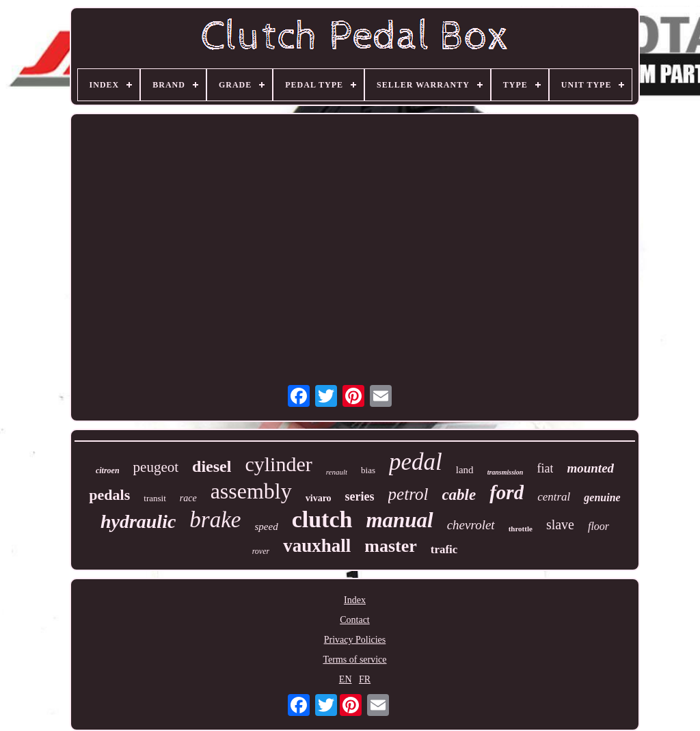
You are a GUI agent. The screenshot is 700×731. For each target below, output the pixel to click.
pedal (416, 462)
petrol (408, 494)
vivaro (319, 498)
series (360, 496)
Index (355, 600)
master (391, 546)
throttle (521, 529)
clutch (322, 519)
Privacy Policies (355, 640)
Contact (355, 620)
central (554, 497)
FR (365, 679)
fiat (545, 468)
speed (267, 527)
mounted (590, 468)
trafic (444, 549)
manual (399, 520)
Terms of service (354, 660)
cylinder (278, 464)
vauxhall (317, 546)
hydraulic (138, 521)
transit (155, 498)
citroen (108, 470)
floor (598, 526)
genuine (602, 497)
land (465, 470)
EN (346, 679)
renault (337, 472)
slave (560, 524)
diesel (212, 466)
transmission (506, 472)
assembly (251, 491)
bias (368, 470)
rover (261, 551)
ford (507, 492)
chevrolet (471, 525)
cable (459, 495)
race (188, 498)
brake (215, 520)
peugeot (156, 467)
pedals (109, 495)
